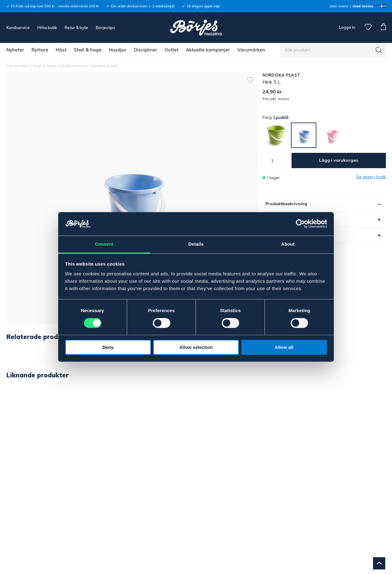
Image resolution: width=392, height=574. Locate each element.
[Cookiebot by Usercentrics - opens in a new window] (300, 224)
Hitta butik (47, 28)
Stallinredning (74, 66)
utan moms (339, 6)
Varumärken (251, 50)
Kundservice (18, 28)
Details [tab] (196, 244)
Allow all (284, 347)
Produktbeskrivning (286, 204)
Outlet (171, 50)
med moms (363, 6)
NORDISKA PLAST (281, 75)
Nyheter (15, 50)
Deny (108, 347)
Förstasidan (18, 66)
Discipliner (145, 50)
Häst (61, 50)
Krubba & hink (105, 66)
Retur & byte (76, 28)
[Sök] (379, 50)
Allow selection (196, 347)
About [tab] (288, 244)
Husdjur (118, 50)
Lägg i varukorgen (339, 160)
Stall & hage (88, 50)
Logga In (347, 27)
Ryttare (40, 50)
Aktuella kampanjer (208, 50)
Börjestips (106, 28)
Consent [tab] (104, 244)
